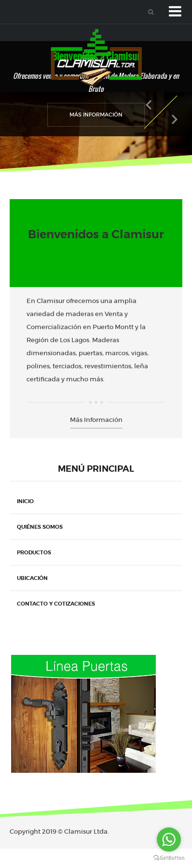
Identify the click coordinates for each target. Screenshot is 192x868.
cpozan (52, 255)
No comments (96, 268)
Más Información (96, 115)
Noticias (100, 215)
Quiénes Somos (40, 527)
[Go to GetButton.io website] (169, 858)
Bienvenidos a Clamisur (96, 234)
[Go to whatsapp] (169, 839)
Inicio (25, 501)
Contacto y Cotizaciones (56, 604)
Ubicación (32, 578)
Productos (34, 552)
